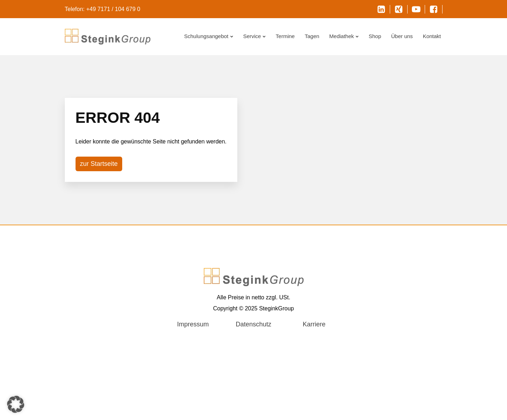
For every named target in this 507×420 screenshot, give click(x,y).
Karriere (314, 324)
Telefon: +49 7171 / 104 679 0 (103, 9)
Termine (285, 36)
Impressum (193, 324)
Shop (375, 36)
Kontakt (432, 36)
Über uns (402, 36)
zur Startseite (99, 164)
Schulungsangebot (209, 36)
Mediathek (344, 36)
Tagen (312, 36)
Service (254, 36)
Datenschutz (253, 324)
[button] (16, 404)
